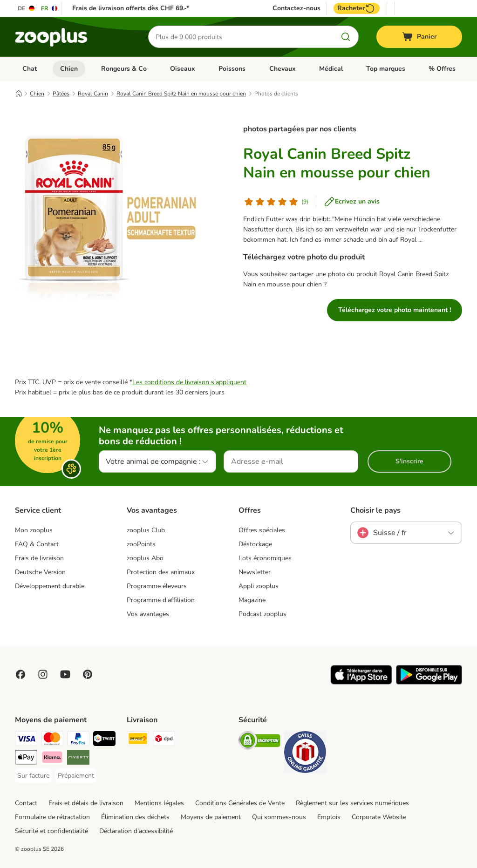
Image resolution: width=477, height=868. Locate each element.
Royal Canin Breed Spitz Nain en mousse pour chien (181, 94)
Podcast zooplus (262, 614)
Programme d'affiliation (161, 600)
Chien (69, 69)
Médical (331, 69)
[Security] (259, 742)
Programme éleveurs (157, 586)
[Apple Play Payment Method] (26, 759)
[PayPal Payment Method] (78, 740)
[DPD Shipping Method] (164, 740)
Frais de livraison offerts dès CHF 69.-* (131, 8)
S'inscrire (409, 461)
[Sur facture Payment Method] (33, 776)
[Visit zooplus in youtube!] (65, 674)
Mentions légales (159, 803)
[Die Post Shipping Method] (138, 740)
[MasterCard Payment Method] (52, 740)
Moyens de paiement (211, 817)
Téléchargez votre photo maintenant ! (395, 310)
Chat (30, 69)
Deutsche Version (40, 572)
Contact (26, 803)
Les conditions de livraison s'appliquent (189, 382)
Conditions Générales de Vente (240, 803)
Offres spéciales (262, 530)
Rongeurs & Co (124, 69)
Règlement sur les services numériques (352, 803)
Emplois (329, 817)
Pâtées (61, 94)
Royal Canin (93, 94)
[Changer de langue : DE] (27, 8)
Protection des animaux (161, 572)
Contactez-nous (296, 8)
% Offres (442, 69)
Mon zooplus (34, 530)
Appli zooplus (259, 586)
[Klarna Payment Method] (52, 759)
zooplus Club (146, 530)
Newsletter (255, 572)
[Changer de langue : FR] (50, 8)
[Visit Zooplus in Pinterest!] (88, 674)
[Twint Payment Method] (104, 740)
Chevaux (283, 69)
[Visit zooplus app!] (361, 682)
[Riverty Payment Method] (78, 759)
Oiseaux (183, 69)
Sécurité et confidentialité (51, 831)
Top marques (386, 69)
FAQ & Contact (37, 544)
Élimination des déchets (135, 817)
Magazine (252, 600)
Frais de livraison (39, 558)
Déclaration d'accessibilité (136, 831)
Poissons (232, 69)
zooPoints (141, 544)
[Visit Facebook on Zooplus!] (20, 674)
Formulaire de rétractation (52, 817)
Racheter (357, 8)
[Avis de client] (276, 202)
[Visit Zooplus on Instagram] (43, 674)
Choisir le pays (375, 510)
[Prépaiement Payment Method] (76, 776)
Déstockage (255, 544)
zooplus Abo (145, 558)
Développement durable (50, 586)
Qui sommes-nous (279, 817)
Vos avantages (148, 614)
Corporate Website (379, 817)
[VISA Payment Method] (26, 740)
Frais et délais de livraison (86, 803)
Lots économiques (265, 558)
